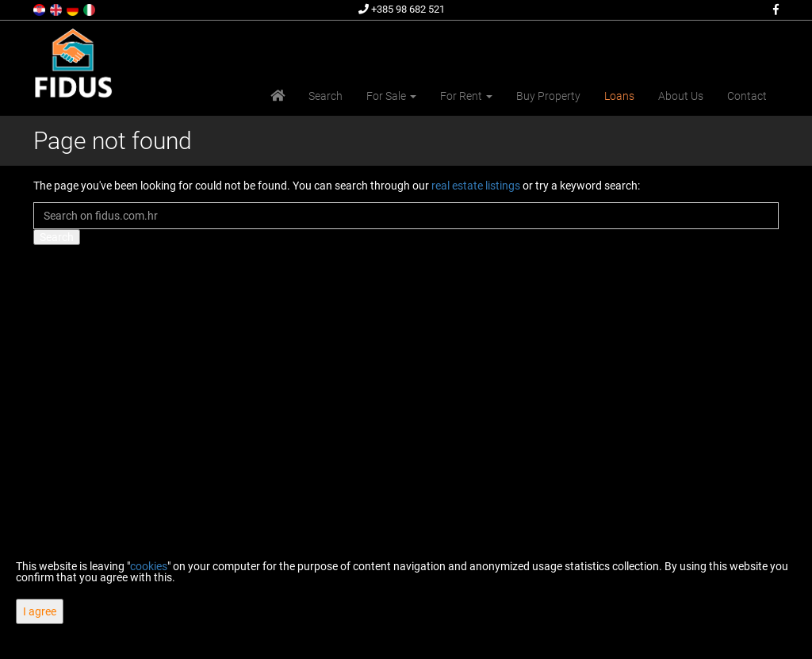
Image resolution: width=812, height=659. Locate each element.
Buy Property (548, 96)
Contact (747, 96)
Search (326, 96)
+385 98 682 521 (402, 9)
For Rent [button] (466, 96)
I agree (40, 611)
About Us (681, 96)
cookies (149, 566)
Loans (619, 96)
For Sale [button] (391, 96)
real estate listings (476, 186)
